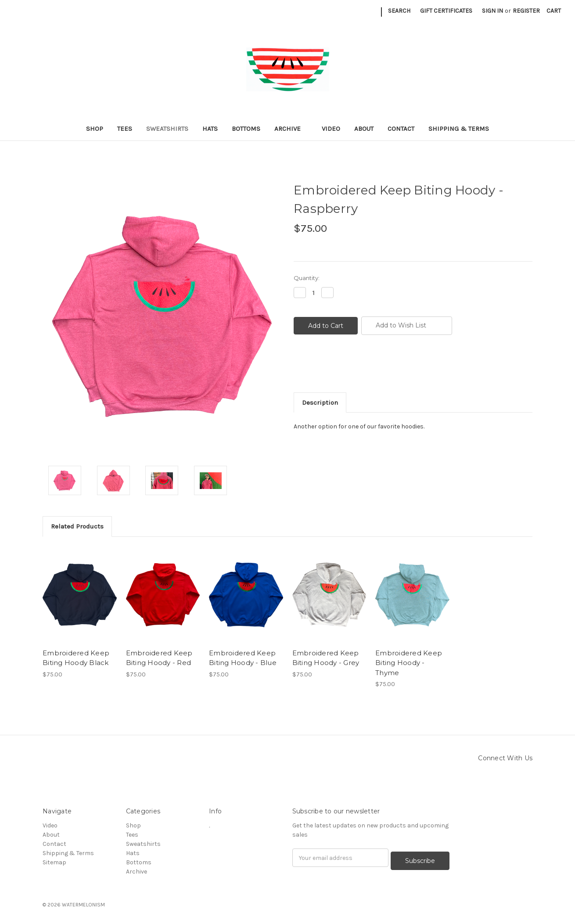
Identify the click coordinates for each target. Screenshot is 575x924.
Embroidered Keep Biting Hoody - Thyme (409, 663)
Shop (95, 129)
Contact (401, 129)
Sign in (492, 11)
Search (399, 11)
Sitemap (54, 862)
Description (320, 403)
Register (526, 11)
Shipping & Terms (459, 129)
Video (331, 129)
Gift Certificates (446, 11)
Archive (291, 129)
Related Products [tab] (77, 526)
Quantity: (307, 278)
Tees (125, 129)
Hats (210, 129)
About (364, 129)
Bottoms (246, 129)
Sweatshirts (167, 129)
